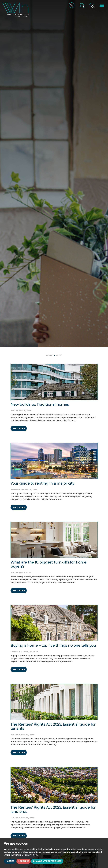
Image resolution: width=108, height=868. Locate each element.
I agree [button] (10, 861)
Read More (19, 428)
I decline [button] (24, 861)
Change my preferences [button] (47, 861)
